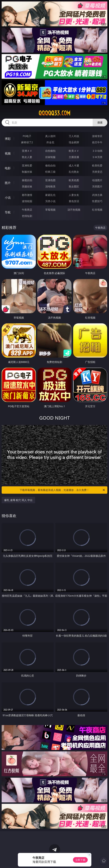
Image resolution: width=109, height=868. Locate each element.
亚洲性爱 (27, 165)
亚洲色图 (50, 180)
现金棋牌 (74, 142)
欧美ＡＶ (74, 151)
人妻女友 (74, 195)
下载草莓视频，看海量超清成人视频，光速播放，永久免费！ (63, 490)
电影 (8, 168)
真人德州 (50, 136)
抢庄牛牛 (97, 142)
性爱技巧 (97, 201)
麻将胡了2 (27, 142)
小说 (8, 198)
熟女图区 (74, 186)
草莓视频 (50, 210)
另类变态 (97, 172)
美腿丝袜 (27, 186)
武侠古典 (97, 195)
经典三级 (50, 172)
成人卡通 (74, 165)
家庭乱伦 (50, 195)
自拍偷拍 (50, 151)
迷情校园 (27, 201)
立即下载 (80, 860)
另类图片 (97, 186)
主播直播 (74, 157)
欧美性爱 (97, 165)
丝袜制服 (50, 157)
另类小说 (50, 201)
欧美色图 (74, 180)
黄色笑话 (74, 201)
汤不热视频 (74, 210)
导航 (8, 212)
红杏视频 (97, 210)
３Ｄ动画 (97, 151)
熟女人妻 (27, 157)
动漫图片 (97, 180)
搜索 (100, 122)
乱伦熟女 (74, 172)
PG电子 (27, 136)
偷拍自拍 (50, 165)
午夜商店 (27, 210)
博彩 (8, 139)
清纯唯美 (50, 186)
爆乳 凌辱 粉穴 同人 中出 (18, 500)
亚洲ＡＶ (27, 151)
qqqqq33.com (54, 113)
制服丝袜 (27, 172)
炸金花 (50, 142)
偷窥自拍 (27, 180)
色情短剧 (27, 216)
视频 (8, 153)
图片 (8, 183)
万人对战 (74, 136)
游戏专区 (97, 136)
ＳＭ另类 (97, 157)
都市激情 (27, 195)
